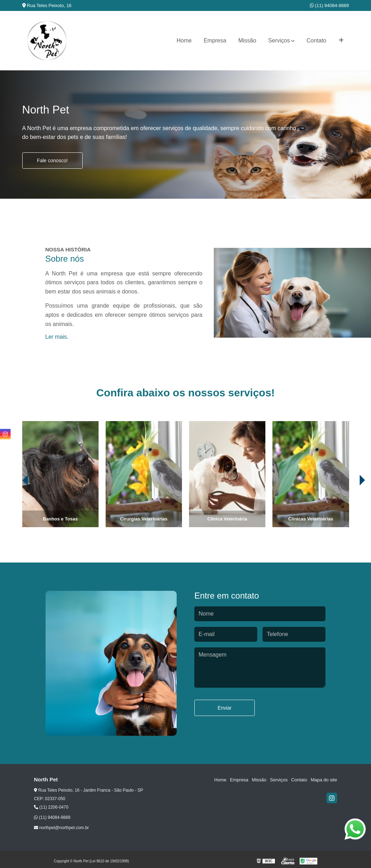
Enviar (225, 708)
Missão (247, 40)
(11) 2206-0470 (51, 807)
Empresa (215, 40)
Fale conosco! (52, 161)
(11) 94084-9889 (329, 5)
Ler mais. (57, 337)
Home (184, 40)
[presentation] (16, 507)
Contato (316, 40)
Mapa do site (324, 780)
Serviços (279, 40)
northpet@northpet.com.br (61, 828)
